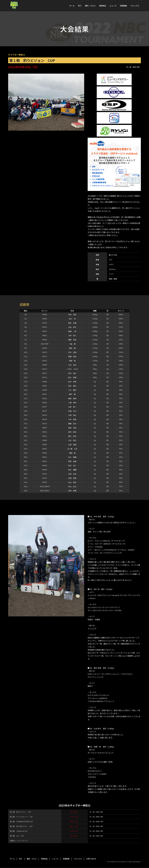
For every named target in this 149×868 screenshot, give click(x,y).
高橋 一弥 (72, 331)
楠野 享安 (72, 340)
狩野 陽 (72, 361)
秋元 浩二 (72, 466)
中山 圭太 (72, 486)
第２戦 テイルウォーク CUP (21, 817)
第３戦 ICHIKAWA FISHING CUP (21, 822)
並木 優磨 (72, 470)
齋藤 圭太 (72, 424)
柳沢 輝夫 (72, 432)
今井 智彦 (72, 419)
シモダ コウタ (72, 369)
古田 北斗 (72, 411)
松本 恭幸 (72, 382)
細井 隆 (72, 348)
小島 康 (72, 344)
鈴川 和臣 (72, 377)
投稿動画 (123, 6)
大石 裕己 (72, 365)
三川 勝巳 (72, 390)
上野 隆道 (72, 445)
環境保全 (103, 6)
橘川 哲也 (72, 436)
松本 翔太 (72, 386)
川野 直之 (72, 415)
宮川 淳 (72, 319)
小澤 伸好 (72, 403)
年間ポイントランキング (19, 841)
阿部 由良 (72, 461)
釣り (80, 6)
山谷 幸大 (72, 327)
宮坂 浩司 (72, 428)
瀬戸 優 (72, 394)
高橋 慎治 (72, 356)
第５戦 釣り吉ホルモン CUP (21, 826)
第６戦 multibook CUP (19, 831)
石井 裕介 (72, 373)
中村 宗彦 (72, 315)
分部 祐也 (72, 474)
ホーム (72, 6)
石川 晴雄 (72, 457)
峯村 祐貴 (72, 323)
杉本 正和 (72, 352)
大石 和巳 (72, 440)
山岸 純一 (72, 407)
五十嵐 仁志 (72, 449)
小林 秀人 (72, 336)
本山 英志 (72, 482)
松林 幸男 (72, 491)
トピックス (135, 6)
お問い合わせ (91, 859)
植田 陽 (72, 453)
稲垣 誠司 (72, 398)
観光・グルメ (90, 6)
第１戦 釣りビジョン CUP (20, 812)
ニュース (113, 6)
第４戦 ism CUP (17, 836)
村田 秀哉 (72, 478)
